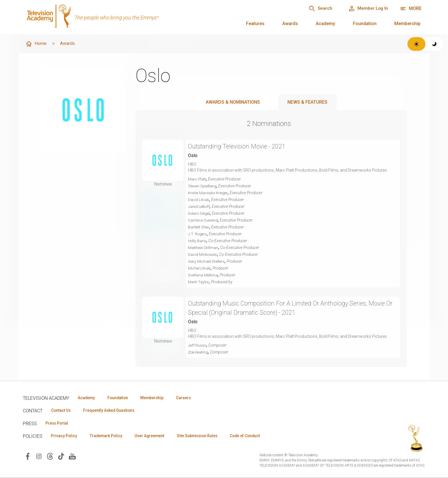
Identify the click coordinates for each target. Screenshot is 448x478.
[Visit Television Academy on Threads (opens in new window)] (50, 457)
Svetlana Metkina (203, 275)
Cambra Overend (203, 220)
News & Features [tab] (307, 102)
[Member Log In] (367, 9)
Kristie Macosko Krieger (209, 193)
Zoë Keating (199, 352)
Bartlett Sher (199, 227)
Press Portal (58, 424)
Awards (290, 24)
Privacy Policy (65, 437)
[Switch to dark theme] (434, 44)
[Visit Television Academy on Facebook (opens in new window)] (28, 457)
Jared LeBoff (199, 207)
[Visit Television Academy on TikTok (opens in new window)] (61, 457)
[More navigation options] (411, 9)
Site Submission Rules (203, 437)
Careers (189, 398)
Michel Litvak (199, 268)
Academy (325, 24)
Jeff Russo (198, 346)
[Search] (317, 9)
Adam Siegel (199, 214)
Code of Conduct (253, 437)
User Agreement (154, 437)
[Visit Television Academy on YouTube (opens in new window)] (72, 457)
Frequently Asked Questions (111, 411)
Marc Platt (197, 179)
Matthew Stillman (203, 248)
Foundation (365, 24)
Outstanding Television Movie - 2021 (238, 147)
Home (36, 44)
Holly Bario (198, 241)
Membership (407, 24)
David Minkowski (203, 255)
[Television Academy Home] (122, 17)
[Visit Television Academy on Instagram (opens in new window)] (39, 457)
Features (255, 24)
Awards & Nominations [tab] (233, 102)
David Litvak (199, 200)
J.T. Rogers (198, 234)
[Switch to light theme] (416, 44)
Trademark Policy (108, 437)
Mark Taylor (199, 282)
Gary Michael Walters (207, 262)
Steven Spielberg (203, 186)
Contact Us (62, 411)
